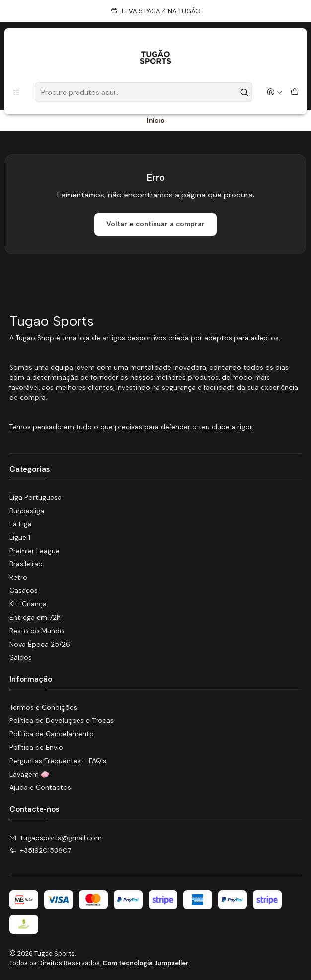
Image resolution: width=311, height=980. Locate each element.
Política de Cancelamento (52, 734)
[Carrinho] (295, 93)
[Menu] (17, 93)
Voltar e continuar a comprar (155, 224)
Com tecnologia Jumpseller (146, 963)
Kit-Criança (28, 604)
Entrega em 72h (35, 617)
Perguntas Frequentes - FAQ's (58, 761)
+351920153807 (40, 850)
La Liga (21, 524)
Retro (18, 577)
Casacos (24, 590)
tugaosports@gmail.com (56, 838)
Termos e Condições (43, 707)
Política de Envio (36, 747)
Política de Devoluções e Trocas (62, 720)
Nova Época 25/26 (40, 644)
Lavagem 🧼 (29, 774)
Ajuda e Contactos (40, 787)
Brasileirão (26, 564)
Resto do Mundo (37, 631)
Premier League (35, 551)
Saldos (21, 657)
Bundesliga (27, 511)
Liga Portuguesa (36, 497)
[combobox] (144, 92)
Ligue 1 (20, 537)
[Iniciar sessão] (275, 93)
